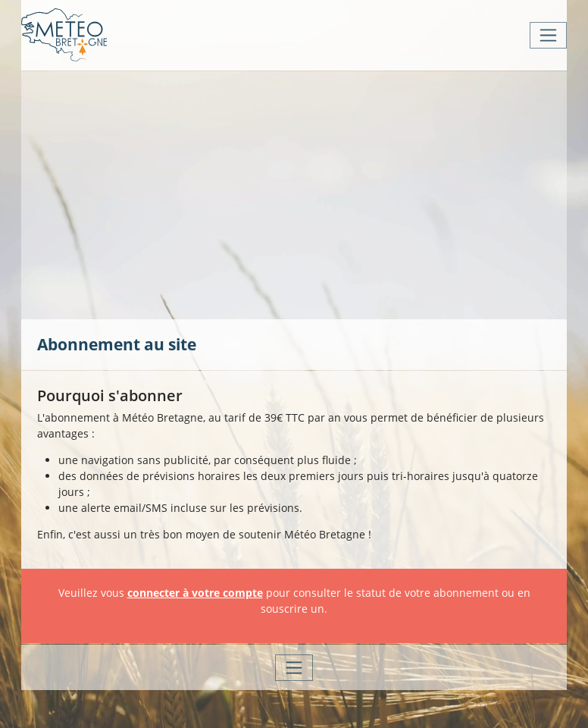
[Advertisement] (313, 193)
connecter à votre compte (195, 593)
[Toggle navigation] (548, 35)
